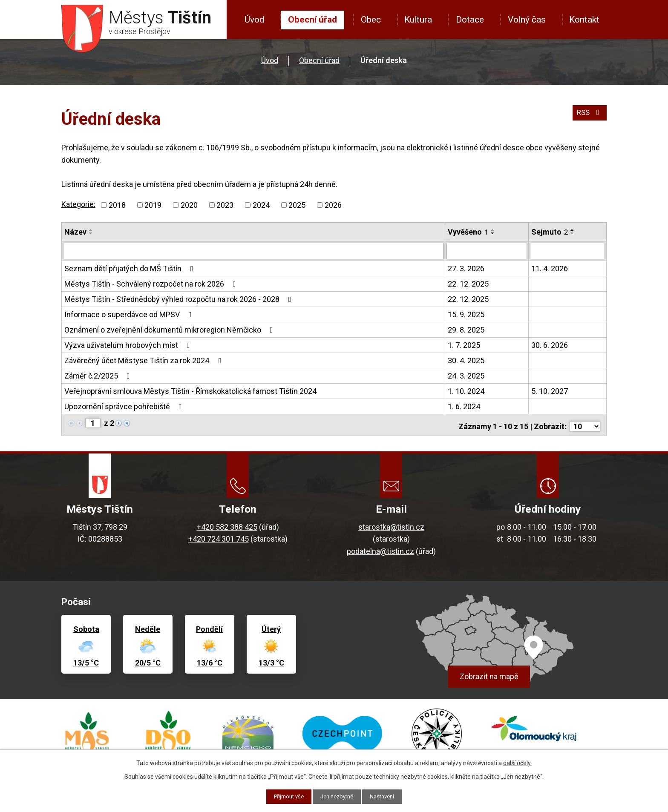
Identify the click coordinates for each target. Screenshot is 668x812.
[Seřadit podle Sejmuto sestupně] (573, 233)
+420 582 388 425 (227, 524)
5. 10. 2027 (550, 391)
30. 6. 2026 (550, 345)
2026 (333, 205)
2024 (261, 205)
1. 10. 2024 (466, 391)
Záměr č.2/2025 (99, 375)
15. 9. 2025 (466, 314)
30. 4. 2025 (466, 360)
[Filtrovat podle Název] (253, 251)
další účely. (517, 762)
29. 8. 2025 (466, 329)
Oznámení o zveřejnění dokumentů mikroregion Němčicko (170, 329)
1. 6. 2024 (464, 406)
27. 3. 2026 (466, 268)
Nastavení (386, 796)
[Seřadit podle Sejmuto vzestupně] (573, 230)
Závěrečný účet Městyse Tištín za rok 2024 (144, 360)
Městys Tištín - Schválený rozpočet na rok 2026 (152, 283)
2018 (117, 205)
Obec (371, 20)
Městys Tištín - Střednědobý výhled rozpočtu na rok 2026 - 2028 (180, 299)
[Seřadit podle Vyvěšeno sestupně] (493, 233)
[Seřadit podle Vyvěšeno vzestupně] (493, 230)
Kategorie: (78, 204)
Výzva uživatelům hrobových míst (129, 345)
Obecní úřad (312, 20)
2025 (297, 205)
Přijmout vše (286, 796)
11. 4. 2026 (550, 268)
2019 (153, 205)
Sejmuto (550, 232)
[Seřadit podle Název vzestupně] (91, 230)
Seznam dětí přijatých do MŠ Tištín (131, 268)
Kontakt (584, 20)
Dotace (470, 20)
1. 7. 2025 (464, 345)
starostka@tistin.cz (391, 524)
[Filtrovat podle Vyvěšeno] (487, 251)
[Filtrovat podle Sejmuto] (567, 251)
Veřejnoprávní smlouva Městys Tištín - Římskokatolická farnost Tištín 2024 (190, 391)
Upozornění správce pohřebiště (125, 406)
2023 (225, 205)
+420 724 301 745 (219, 535)
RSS (589, 116)
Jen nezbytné (338, 796)
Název (75, 232)
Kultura (418, 20)
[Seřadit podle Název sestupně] (91, 233)
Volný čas (527, 20)
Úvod (254, 20)
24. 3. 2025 (466, 375)
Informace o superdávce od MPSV (130, 314)
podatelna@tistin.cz (380, 548)
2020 (189, 205)
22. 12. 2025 (468, 283)
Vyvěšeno (468, 232)
